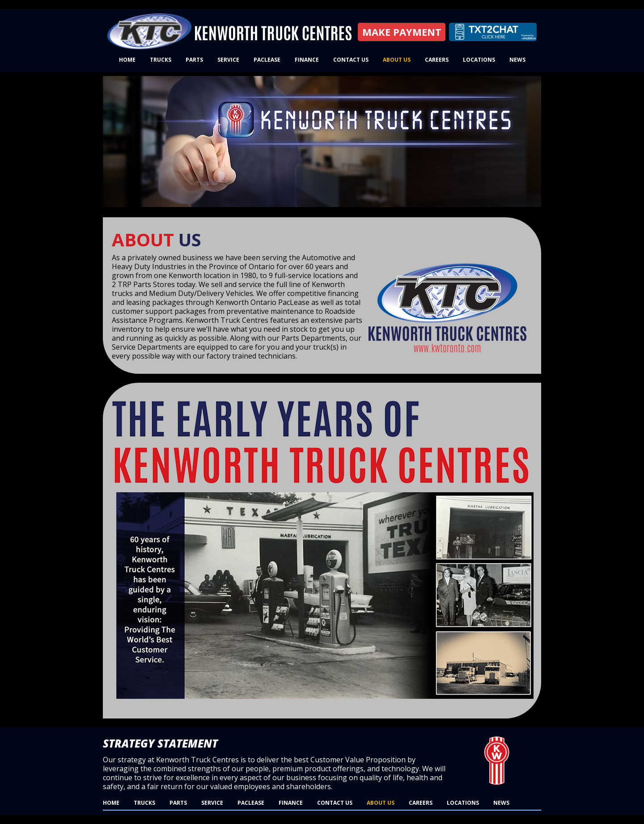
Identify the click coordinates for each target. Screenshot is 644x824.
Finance (307, 60)
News (517, 60)
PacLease (267, 60)
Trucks (161, 60)
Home (127, 60)
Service (228, 60)
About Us (397, 60)
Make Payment (402, 32)
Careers (437, 60)
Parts (194, 60)
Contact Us (351, 60)
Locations (479, 60)
